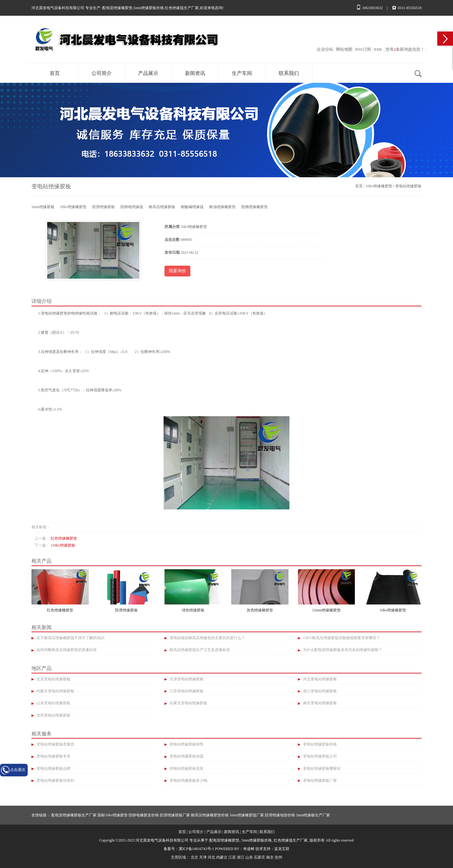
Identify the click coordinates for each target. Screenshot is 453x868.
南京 (270, 857)
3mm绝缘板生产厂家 (313, 815)
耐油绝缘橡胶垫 (222, 207)
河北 (211, 857)
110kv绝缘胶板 (63, 545)
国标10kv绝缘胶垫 (113, 815)
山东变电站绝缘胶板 (53, 703)
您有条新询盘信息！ (405, 49)
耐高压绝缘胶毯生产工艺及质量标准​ (199, 650)
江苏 (232, 857)
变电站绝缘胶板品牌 (53, 769)
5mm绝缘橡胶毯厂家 (247, 815)
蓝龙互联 (282, 849)
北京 (194, 857)
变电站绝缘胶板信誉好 (55, 780)
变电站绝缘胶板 (408, 186)
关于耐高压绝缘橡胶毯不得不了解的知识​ (70, 638)
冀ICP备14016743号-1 (196, 849)
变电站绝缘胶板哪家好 (321, 769)
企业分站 (325, 49)
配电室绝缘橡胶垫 (117, 8)
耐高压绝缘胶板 (162, 207)
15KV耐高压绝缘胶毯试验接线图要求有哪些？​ (341, 638)
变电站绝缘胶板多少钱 (188, 780)
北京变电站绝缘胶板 (53, 679)
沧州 (278, 857)
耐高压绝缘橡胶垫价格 (210, 815)
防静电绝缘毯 (132, 207)
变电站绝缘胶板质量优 (55, 744)
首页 (55, 73)
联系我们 (289, 73)
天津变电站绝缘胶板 (186, 679)
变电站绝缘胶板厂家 (319, 780)
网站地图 (344, 49)
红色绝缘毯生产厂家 (182, 8)
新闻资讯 (195, 73)
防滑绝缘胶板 (103, 207)
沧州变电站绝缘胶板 (53, 715)
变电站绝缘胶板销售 (186, 744)
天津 (203, 857)
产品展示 (148, 73)
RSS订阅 (363, 49)
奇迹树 (249, 849)
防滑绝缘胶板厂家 (175, 815)
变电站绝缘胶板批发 (186, 769)
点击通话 (18, 770)
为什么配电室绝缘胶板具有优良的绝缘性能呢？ (342, 650)
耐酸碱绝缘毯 (192, 207)
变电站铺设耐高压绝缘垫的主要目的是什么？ (207, 638)
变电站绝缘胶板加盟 (186, 756)
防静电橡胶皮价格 (144, 815)
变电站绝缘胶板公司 (319, 756)
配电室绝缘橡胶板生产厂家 (74, 815)
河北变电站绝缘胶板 (319, 679)
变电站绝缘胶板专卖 (53, 756)
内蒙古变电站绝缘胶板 (55, 691)
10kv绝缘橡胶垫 (379, 186)
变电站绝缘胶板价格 (319, 744)
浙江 (241, 857)
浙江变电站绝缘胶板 (319, 691)
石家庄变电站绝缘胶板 (188, 703)
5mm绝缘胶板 (43, 207)
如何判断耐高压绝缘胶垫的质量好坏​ (66, 650)
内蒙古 (222, 857)
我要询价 (177, 271)
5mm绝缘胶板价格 (149, 8)
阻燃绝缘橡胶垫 (254, 207)
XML (378, 49)
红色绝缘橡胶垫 (64, 538)
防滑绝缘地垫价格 (280, 815)
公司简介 (102, 73)
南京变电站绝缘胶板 (319, 703)
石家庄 (260, 857)
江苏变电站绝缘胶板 (186, 691)
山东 (249, 857)
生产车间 (242, 73)
